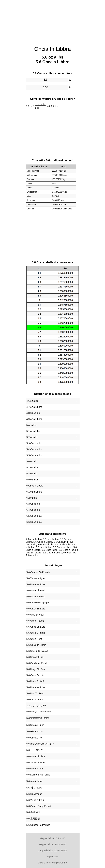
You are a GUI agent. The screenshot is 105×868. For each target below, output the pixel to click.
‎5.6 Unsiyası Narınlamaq (39, 712)
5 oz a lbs (32, 425)
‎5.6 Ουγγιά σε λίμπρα (38, 603)
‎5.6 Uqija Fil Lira (35, 657)
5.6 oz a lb (32, 461)
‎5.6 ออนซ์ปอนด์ (34, 781)
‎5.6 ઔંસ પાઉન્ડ (34, 788)
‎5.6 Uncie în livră (35, 681)
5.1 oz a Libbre (34, 431)
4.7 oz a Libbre (34, 407)
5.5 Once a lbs (34, 455)
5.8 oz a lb (32, 474)
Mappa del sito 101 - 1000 (53, 844)
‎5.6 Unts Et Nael (35, 615)
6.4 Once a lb (33, 510)
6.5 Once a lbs (34, 516)
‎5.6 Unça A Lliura (35, 725)
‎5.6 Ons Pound (34, 794)
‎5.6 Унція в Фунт (35, 800)
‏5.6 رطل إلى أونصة (36, 706)
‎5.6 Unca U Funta (36, 633)
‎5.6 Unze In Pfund (36, 596)
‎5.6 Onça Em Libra (36, 675)
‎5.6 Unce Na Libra (36, 584)
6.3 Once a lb (33, 504)
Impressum (52, 857)
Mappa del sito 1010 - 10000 (52, 851)
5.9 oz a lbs (33, 480)
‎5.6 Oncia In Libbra (36, 645)
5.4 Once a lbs (34, 449)
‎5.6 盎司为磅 (33, 812)
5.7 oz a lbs (33, 467)
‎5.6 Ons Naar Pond (37, 663)
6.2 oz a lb (32, 498)
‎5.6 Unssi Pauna (35, 621)
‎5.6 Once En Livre (36, 627)
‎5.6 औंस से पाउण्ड (35, 731)
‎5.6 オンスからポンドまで (40, 744)
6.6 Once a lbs (34, 522)
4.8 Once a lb (33, 413)
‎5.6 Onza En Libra (36, 609)
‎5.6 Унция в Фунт (36, 578)
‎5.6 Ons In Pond (35, 699)
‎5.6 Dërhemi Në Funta (38, 775)
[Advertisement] (53, 21)
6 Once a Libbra (35, 486)
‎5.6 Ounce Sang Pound (39, 806)
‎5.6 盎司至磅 (33, 819)
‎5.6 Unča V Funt (35, 769)
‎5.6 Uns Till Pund (35, 693)
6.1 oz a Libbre (34, 492)
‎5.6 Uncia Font (34, 639)
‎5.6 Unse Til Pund (36, 590)
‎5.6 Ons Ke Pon (35, 738)
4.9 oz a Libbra (34, 419)
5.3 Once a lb (33, 443)
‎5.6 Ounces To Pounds (38, 572)
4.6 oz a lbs (33, 401)
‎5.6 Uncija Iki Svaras (37, 651)
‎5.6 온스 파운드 (35, 750)
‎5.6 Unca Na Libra (36, 687)
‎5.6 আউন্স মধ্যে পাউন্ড (37, 718)
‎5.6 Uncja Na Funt (36, 669)
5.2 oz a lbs (33, 437)
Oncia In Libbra (52, 49)
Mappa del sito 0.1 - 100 (52, 838)
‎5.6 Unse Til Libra (36, 756)
